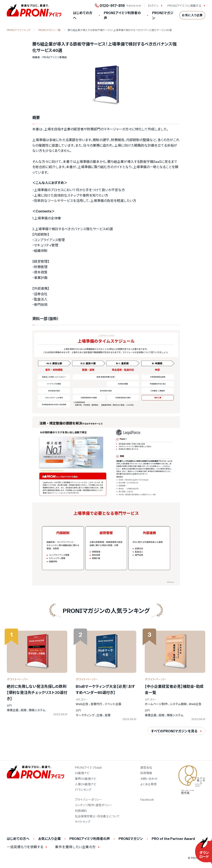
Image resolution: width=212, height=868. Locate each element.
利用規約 (81, 811)
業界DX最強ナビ (86, 779)
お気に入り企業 (192, 15)
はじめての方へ (83, 15)
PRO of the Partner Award (173, 839)
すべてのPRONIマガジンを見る (174, 731)
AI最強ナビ (82, 773)
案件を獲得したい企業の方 (75, 847)
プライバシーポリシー (88, 800)
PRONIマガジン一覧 (49, 30)
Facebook (147, 800)
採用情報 (146, 773)
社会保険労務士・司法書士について (97, 816)
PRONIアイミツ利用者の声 (122, 15)
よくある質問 (148, 784)
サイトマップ (83, 822)
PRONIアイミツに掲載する (185, 6)
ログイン (154, 6)
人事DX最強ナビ (86, 784)
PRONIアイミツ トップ (19, 30)
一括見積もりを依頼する (25, 847)
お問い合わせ (149, 779)
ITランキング (83, 790)
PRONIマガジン (163, 15)
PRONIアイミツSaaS (88, 768)
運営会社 (146, 768)
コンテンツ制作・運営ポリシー (94, 805)
